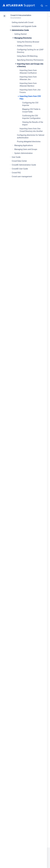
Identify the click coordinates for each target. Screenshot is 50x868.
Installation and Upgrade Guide (24, 26)
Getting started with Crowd (22, 22)
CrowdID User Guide (20, 169)
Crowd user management (22, 177)
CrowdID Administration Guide (24, 165)
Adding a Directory (24, 46)
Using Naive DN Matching (27, 56)
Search (42, 6)
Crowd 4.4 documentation (21, 15)
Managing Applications (24, 145)
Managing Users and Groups (26, 149)
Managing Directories (23, 38)
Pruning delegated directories (29, 142)
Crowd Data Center (19, 161)
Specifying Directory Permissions (30, 60)
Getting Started (20, 34)
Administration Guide (20, 30)
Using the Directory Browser (28, 42)
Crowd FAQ (16, 173)
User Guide (16, 157)
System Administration (23, 153)
